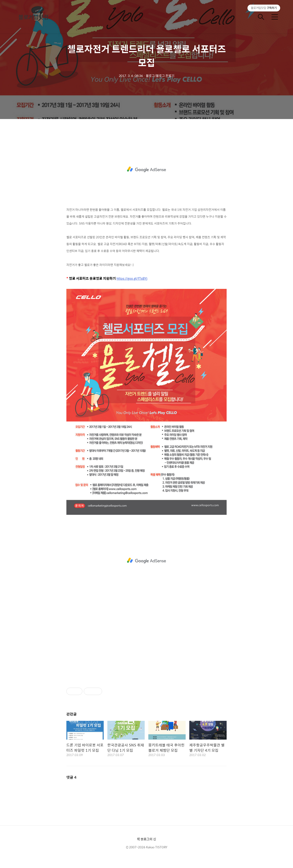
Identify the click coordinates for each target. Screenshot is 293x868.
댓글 (71, 777)
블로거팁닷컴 (33, 17)
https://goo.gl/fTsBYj (132, 279)
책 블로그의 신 (146, 839)
